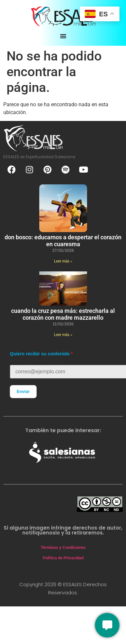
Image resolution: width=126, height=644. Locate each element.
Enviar (23, 391)
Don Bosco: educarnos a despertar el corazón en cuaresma (63, 241)
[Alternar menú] (63, 36)
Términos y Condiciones (63, 547)
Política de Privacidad (63, 558)
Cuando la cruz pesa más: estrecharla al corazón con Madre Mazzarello (63, 314)
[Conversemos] (107, 625)
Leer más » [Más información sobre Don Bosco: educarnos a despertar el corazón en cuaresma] (63, 261)
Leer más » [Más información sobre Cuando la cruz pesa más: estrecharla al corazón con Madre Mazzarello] (63, 335)
